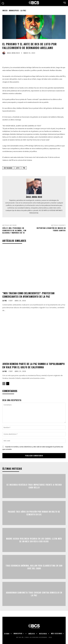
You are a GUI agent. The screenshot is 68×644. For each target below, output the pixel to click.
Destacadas (8, 168)
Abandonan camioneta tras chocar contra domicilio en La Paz (34, 594)
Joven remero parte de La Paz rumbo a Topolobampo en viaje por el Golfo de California (34, 366)
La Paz (23, 10)
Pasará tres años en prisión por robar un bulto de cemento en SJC (34, 513)
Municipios (14, 10)
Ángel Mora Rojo (13, 53)
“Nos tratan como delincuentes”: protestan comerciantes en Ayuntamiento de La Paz (28, 295)
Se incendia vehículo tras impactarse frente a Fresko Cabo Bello (34, 486)
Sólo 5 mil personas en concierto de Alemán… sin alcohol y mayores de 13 (14, 230)
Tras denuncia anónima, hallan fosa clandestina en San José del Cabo (34, 567)
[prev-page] (4, 384)
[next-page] (8, 384)
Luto (18, 168)
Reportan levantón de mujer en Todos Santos (51, 229)
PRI (24, 168)
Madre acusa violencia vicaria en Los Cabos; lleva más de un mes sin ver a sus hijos (34, 540)
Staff (11, 301)
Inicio (5, 10)
